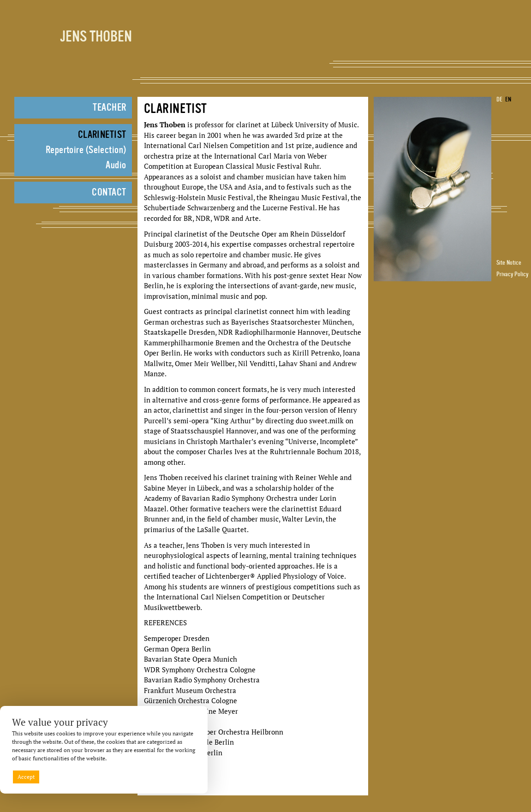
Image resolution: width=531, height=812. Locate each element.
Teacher (109, 108)
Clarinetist (102, 135)
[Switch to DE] (497, 100)
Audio (116, 166)
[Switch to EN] (510, 100)
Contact (109, 193)
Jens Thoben (96, 38)
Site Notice (509, 263)
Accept (26, 777)
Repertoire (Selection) (86, 150)
